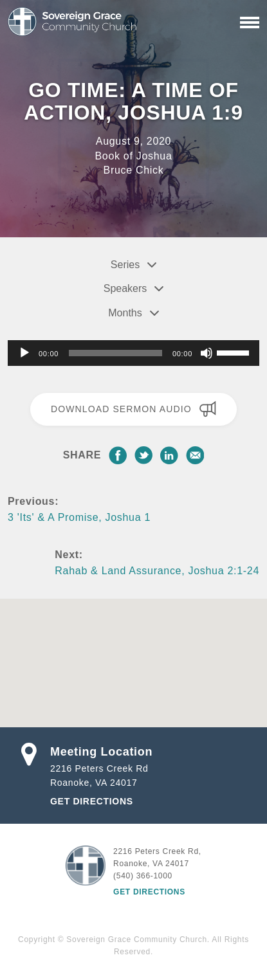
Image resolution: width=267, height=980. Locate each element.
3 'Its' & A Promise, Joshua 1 (79, 517)
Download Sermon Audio (133, 409)
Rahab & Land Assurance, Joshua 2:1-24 (157, 571)
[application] (133, 353)
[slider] (115, 353)
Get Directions (92, 801)
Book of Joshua (133, 156)
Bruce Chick (134, 170)
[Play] (24, 353)
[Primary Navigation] (250, 23)
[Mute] (207, 353)
